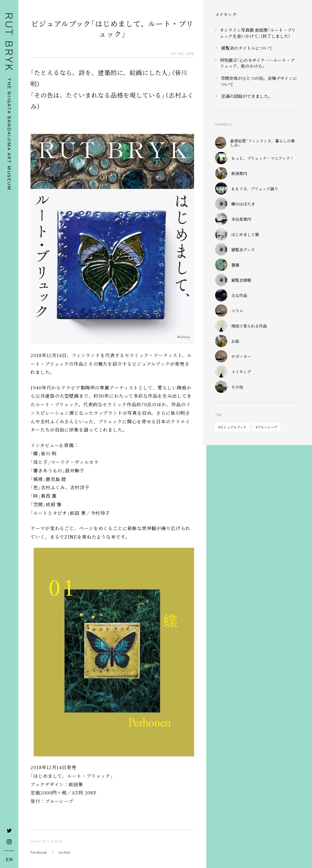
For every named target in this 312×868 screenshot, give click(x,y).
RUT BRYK (9, 42)
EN (9, 859)
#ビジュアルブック (232, 427)
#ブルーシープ (266, 427)
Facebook (39, 852)
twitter (65, 852)
